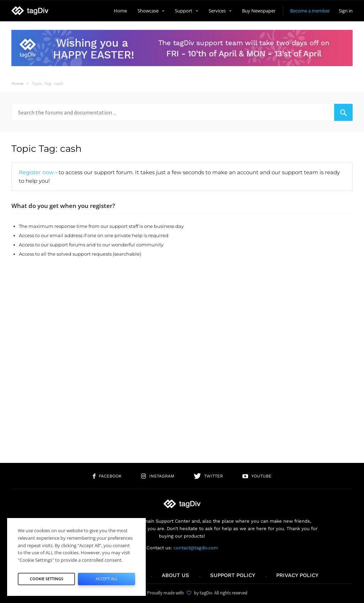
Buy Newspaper (259, 11)
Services (220, 11)
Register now (36, 172)
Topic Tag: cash (47, 149)
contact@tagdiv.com (196, 548)
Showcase (151, 11)
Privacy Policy (297, 575)
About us (175, 575)
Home (120, 11)
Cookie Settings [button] (47, 577)
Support (186, 11)
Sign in (346, 11)
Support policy (233, 575)
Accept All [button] (106, 577)
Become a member (310, 11)
